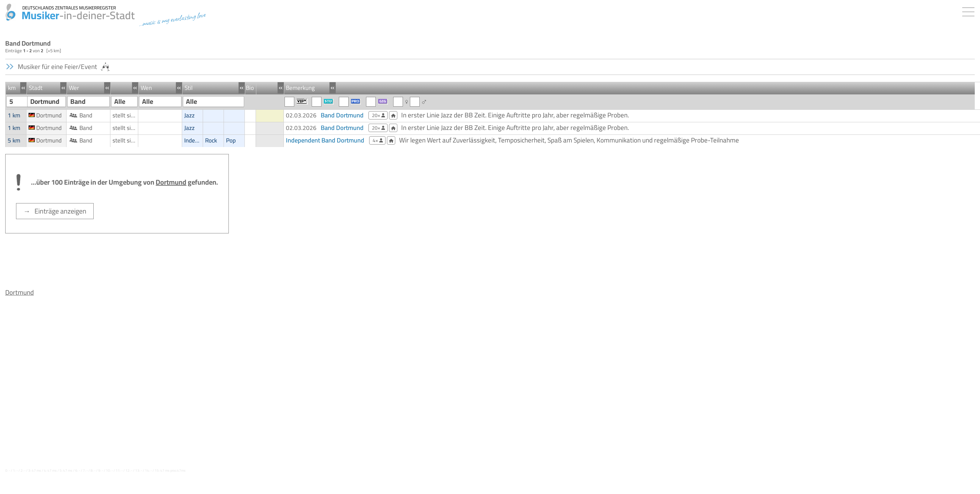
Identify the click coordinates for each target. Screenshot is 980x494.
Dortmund (20, 292)
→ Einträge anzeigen (55, 211)
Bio (250, 88)
